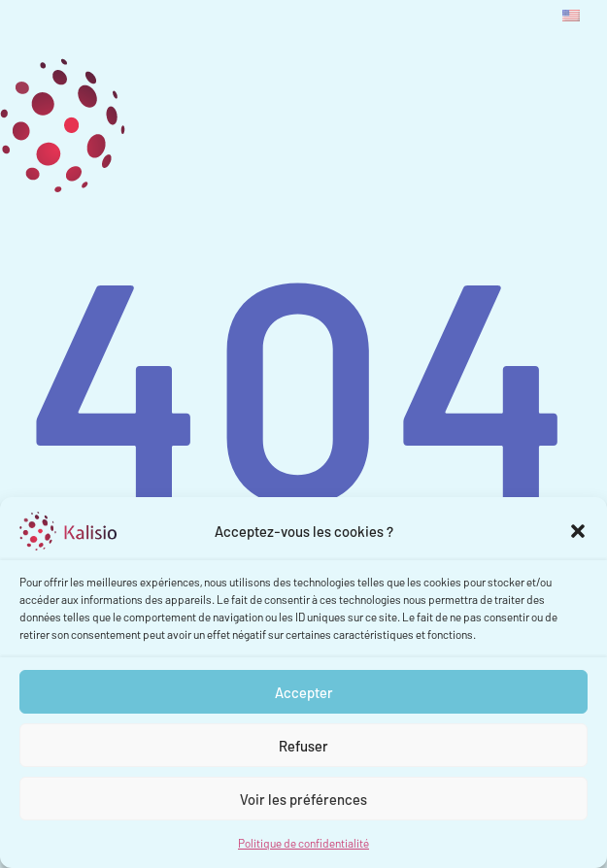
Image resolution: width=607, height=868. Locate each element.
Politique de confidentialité (303, 843)
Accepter (304, 692)
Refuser (303, 746)
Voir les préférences (303, 799)
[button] (578, 531)
